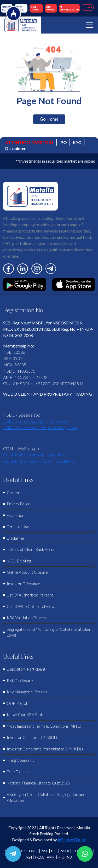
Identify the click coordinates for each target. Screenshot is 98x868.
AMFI (51, 857)
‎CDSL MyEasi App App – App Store (35, 455)
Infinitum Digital (72, 840)
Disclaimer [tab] (16, 148)
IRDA (39, 857)
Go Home (49, 119)
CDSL (77, 851)
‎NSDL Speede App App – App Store (36, 421)
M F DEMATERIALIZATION (69, 8)
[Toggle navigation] (90, 25)
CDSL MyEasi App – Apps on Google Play (40, 461)
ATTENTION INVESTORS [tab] (29, 142)
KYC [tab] (77, 142)
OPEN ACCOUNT (50, 8)
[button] (85, 854)
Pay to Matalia (20, 8)
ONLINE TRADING (35, 8)
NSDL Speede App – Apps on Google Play (41, 427)
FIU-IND (65, 857)
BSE (54, 851)
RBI (29, 857)
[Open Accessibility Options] (14, 14)
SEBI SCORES (27, 851)
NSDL (65, 851)
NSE (45, 851)
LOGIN (87, 8)
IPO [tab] (63, 142)
